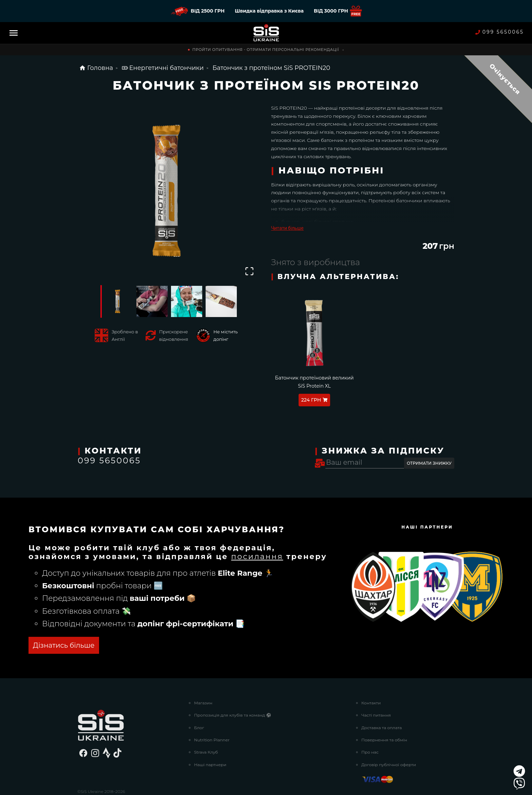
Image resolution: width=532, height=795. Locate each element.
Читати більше (287, 228)
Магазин (203, 677)
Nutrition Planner (212, 714)
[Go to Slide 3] (187, 301)
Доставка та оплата (382, 702)
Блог (199, 702)
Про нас (370, 727)
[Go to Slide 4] (221, 301)
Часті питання (376, 690)
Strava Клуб (206, 727)
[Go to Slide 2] (152, 301)
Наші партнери (210, 739)
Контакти (371, 677)
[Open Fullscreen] (249, 271)
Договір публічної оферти (389, 739)
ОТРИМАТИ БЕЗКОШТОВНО (117, 620)
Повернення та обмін (384, 714)
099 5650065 (500, 32)
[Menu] (14, 33)
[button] (169, 191)
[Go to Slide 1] (117, 301)
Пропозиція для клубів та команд (233, 690)
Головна (96, 68)
